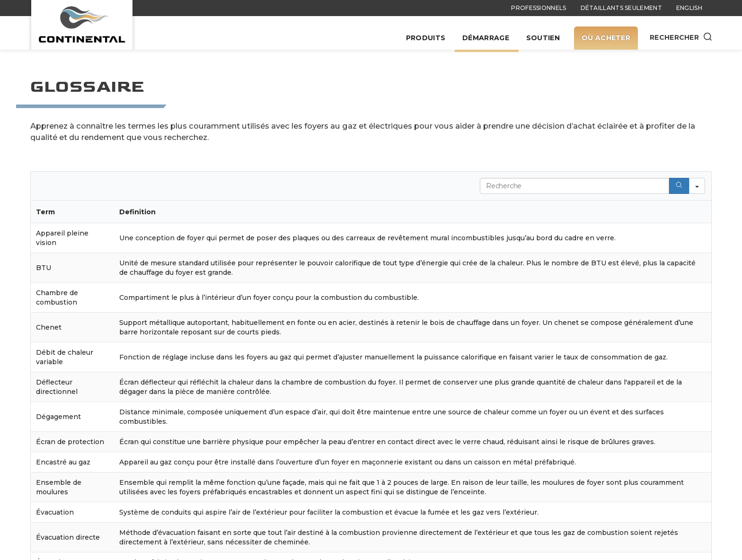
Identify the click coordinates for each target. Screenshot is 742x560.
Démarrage (486, 38)
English (689, 8)
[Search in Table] (574, 186)
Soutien (543, 38)
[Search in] (697, 186)
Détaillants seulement (621, 8)
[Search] (679, 186)
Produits (426, 38)
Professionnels (539, 8)
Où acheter (606, 38)
